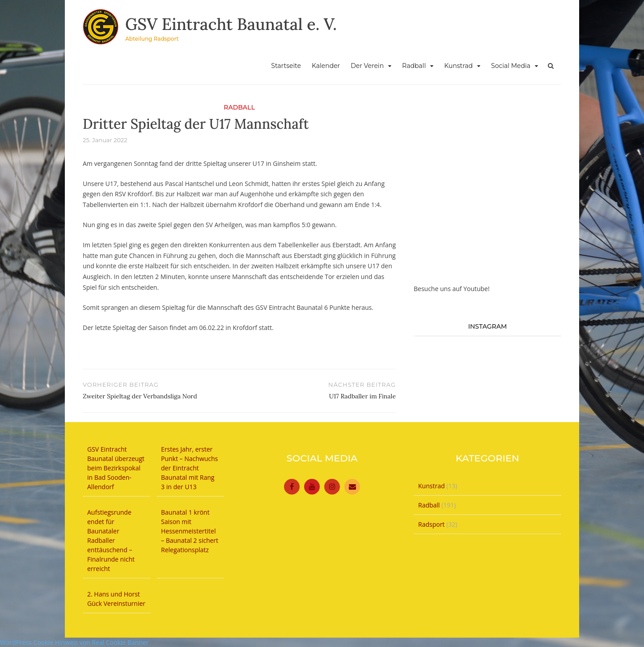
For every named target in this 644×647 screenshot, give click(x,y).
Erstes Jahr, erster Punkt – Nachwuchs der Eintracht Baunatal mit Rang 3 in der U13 (189, 468)
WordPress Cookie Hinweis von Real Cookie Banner (74, 642)
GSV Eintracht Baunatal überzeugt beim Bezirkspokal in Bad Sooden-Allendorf (116, 468)
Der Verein (367, 66)
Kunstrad (458, 66)
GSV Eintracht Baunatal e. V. (231, 24)
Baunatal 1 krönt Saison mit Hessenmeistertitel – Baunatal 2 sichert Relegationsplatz (190, 531)
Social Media (511, 66)
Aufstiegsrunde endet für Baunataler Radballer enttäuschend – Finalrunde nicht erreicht (111, 540)
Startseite (286, 66)
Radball (414, 66)
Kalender (326, 66)
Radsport (431, 524)
